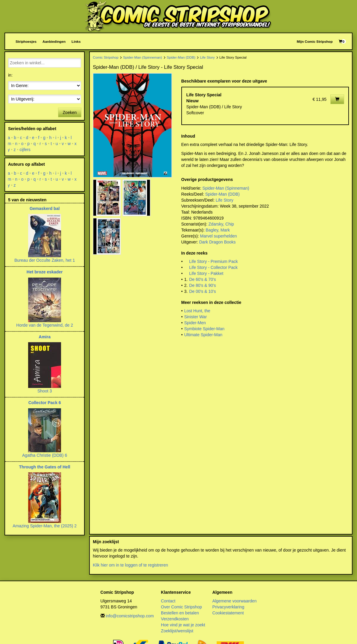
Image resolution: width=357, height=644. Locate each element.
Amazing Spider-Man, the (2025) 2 (45, 526)
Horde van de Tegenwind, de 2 (45, 325)
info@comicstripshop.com (130, 616)
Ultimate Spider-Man (203, 335)
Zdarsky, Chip (221, 224)
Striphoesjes (26, 41)
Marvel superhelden (219, 236)
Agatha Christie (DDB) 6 (45, 455)
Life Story (207, 57)
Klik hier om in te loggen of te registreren (130, 565)
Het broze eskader (45, 272)
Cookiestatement (228, 613)
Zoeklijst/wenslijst (177, 631)
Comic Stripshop (106, 57)
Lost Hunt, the (197, 311)
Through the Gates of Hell (45, 467)
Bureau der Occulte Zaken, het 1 (45, 260)
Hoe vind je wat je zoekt (183, 625)
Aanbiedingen (54, 41)
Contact (168, 601)
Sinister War (195, 317)
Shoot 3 (45, 391)
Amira (45, 337)
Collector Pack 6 (45, 403)
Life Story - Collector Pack (213, 267)
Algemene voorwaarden (235, 601)
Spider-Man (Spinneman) (142, 57)
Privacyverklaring (228, 607)
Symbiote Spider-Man (204, 329)
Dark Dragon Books (217, 242)
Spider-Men (195, 323)
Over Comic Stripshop (181, 607)
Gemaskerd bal (45, 208)
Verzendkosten (175, 619)
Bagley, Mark (218, 230)
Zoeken (70, 112)
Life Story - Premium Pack (214, 261)
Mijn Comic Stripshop (315, 41)
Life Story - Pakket (206, 273)
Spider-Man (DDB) (181, 57)
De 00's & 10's (202, 291)
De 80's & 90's (202, 285)
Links (76, 41)
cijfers (25, 150)
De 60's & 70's (202, 279)
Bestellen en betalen (180, 613)
